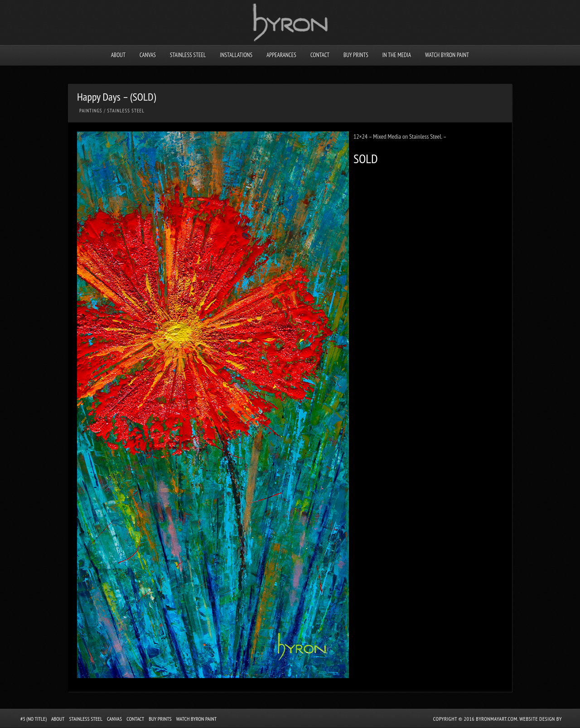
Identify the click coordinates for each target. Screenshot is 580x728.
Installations (236, 55)
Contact (320, 55)
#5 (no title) (34, 719)
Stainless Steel (188, 55)
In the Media (397, 55)
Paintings (91, 111)
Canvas (148, 55)
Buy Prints (356, 55)
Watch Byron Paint (447, 55)
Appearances (281, 55)
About (118, 55)
